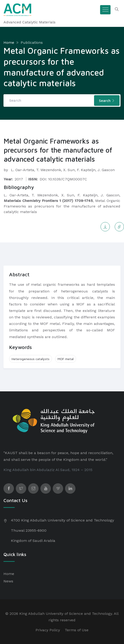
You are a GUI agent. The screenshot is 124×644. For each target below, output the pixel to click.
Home (9, 42)
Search (107, 101)
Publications (32, 42)
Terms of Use (77, 630)
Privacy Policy (48, 630)
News (8, 581)
